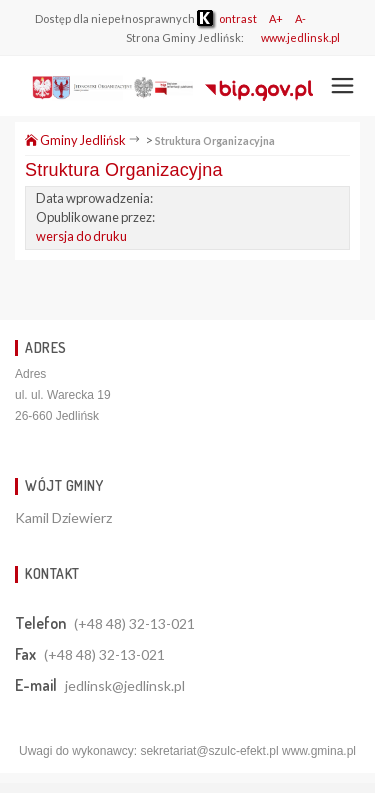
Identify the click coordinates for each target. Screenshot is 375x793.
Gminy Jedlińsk (75, 140)
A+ (276, 18)
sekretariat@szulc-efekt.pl (209, 751)
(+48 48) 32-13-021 (134, 623)
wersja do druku (81, 236)
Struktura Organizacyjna (215, 140)
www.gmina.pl (319, 751)
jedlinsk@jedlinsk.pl (125, 685)
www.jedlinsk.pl (300, 37)
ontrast (227, 18)
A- (300, 18)
